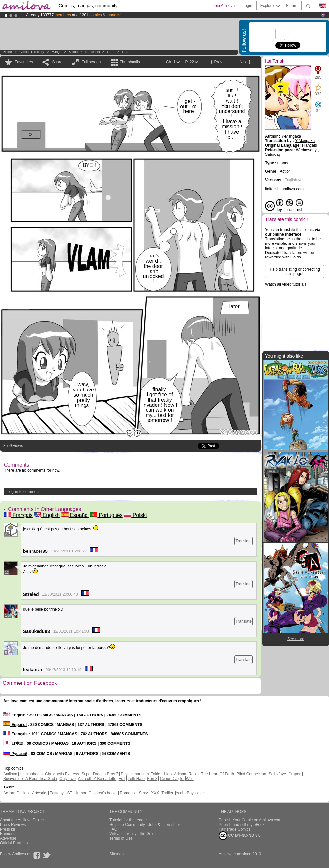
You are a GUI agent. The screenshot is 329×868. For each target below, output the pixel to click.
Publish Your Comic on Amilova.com (250, 820)
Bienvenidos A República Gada (30, 779)
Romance (128, 793)
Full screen (91, 62)
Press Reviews (13, 825)
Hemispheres (31, 774)
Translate (243, 541)
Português (106, 515)
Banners (7, 834)
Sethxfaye (277, 774)
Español (75, 515)
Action (73, 52)
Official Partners (14, 843)
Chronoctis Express (62, 774)
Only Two (68, 779)
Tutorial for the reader (128, 820)
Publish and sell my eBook (242, 825)
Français (18, 515)
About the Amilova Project (22, 820)
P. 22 (126, 52)
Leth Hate (136, 779)
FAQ (113, 829)
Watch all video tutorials (286, 284)
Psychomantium (135, 774)
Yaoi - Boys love (190, 793)
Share (57, 62)
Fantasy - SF (61, 793)
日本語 (13, 743)
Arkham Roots (186, 774)
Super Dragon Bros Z (100, 774)
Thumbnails (130, 62)
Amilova (10, 774)
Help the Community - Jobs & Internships (145, 825)
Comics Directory (32, 52)
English (47, 515)
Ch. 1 (111, 52)
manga (57, 52)
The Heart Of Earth (218, 774)
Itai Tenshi (93, 52)
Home (8, 52)
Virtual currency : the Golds (133, 834)
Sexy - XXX (149, 793)
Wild (189, 779)
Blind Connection (251, 774)
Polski (135, 515)
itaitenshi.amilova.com (284, 189)
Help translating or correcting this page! (295, 272)
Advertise (8, 838)
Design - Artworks (32, 793)
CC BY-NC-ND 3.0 (240, 836)
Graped (295, 774)
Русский (15, 754)
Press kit (8, 829)
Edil (122, 779)
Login (247, 6)
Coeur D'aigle (172, 779)
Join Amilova (224, 6)
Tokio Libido (161, 774)
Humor (80, 793)
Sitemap (117, 854)
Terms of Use (121, 838)
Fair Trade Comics (235, 829)
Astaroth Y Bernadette (97, 779)
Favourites (24, 62)
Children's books (103, 793)
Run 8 (152, 779)
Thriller (168, 793)
